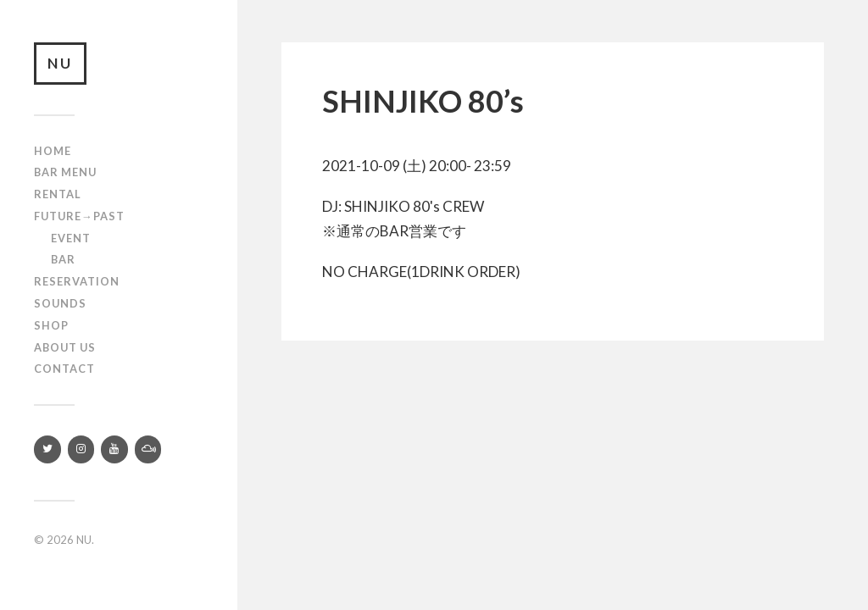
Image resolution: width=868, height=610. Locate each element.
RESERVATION (77, 281)
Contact (64, 369)
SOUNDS (60, 303)
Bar (63, 259)
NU (60, 63)
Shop (51, 325)
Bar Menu (65, 172)
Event (71, 238)
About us (65, 347)
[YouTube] (114, 449)
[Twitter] (47, 449)
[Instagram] (81, 449)
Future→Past (79, 216)
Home (53, 151)
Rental (58, 194)
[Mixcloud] (148, 449)
